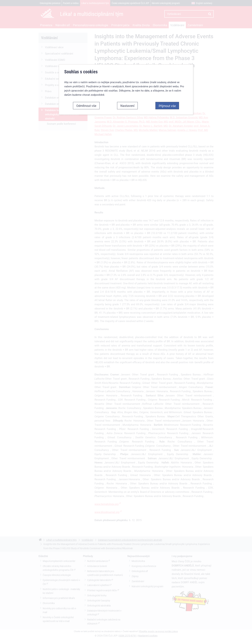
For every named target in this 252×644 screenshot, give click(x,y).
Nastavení (127, 105)
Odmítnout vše (86, 105)
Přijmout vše (167, 105)
